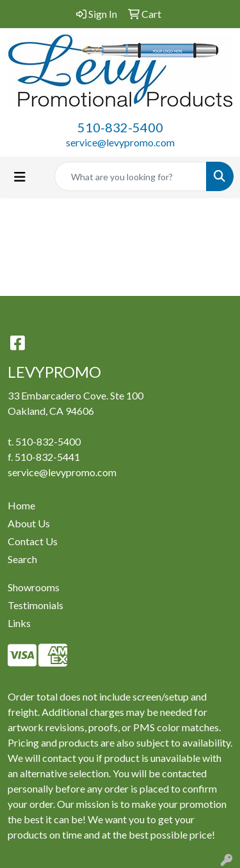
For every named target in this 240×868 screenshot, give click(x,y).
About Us (29, 523)
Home (21, 505)
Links (19, 623)
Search (22, 559)
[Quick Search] (131, 176)
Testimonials (36, 605)
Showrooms (34, 587)
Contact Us (33, 541)
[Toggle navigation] (20, 177)
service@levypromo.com (120, 142)
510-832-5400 (120, 127)
